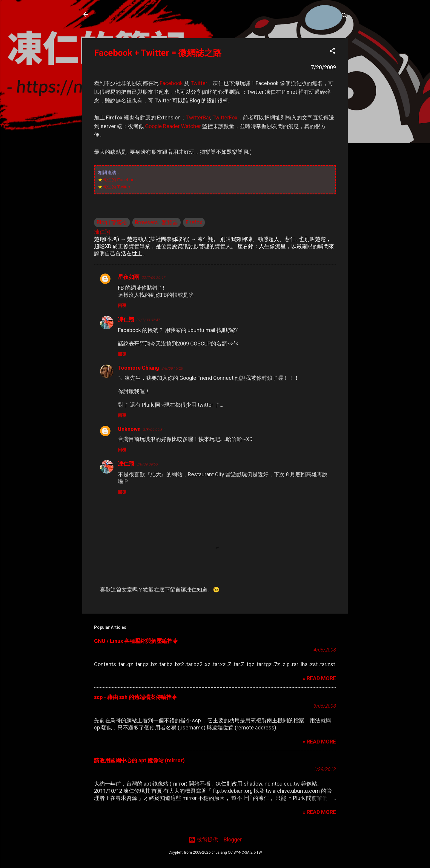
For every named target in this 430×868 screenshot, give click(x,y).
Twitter (199, 83)
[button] (332, 52)
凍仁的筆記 (114, 14)
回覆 (122, 305)
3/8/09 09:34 (154, 430)
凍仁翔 (126, 319)
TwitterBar (198, 117)
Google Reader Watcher (173, 126)
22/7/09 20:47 (154, 278)
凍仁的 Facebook (120, 180)
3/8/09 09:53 (147, 464)
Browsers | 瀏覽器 (156, 222)
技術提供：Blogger (215, 839)
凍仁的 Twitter (116, 187)
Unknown (129, 429)
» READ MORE (319, 678)
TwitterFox (225, 117)
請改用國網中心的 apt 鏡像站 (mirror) (139, 760)
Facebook (171, 83)
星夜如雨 (129, 277)
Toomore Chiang (139, 368)
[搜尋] (344, 16)
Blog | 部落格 (112, 222)
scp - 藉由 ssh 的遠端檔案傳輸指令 (136, 697)
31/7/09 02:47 (148, 320)
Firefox (194, 222)
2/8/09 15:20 (172, 368)
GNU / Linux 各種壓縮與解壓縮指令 (136, 641)
